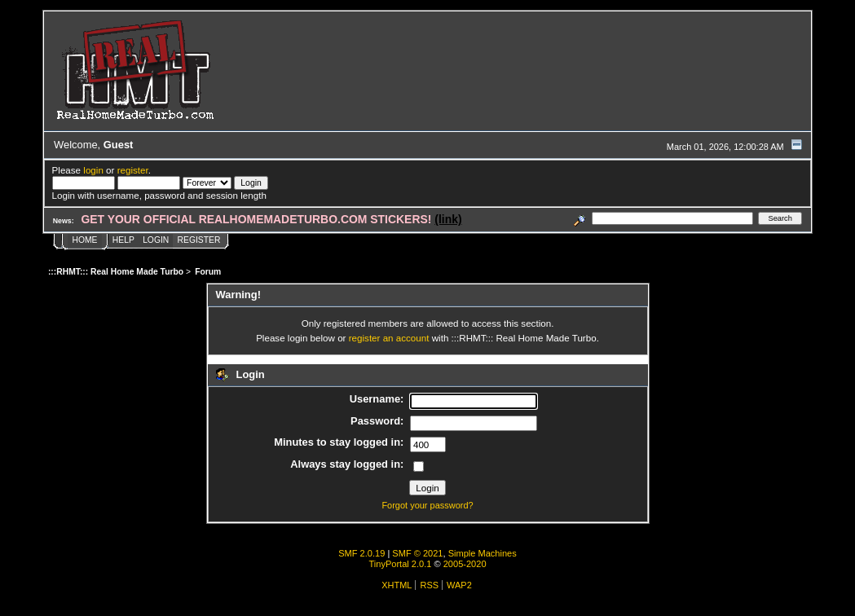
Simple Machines (483, 553)
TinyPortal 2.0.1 (400, 564)
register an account (389, 338)
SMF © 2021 (417, 553)
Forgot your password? (427, 505)
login (93, 170)
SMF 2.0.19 (361, 553)
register (133, 170)
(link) (448, 219)
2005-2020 (465, 564)
